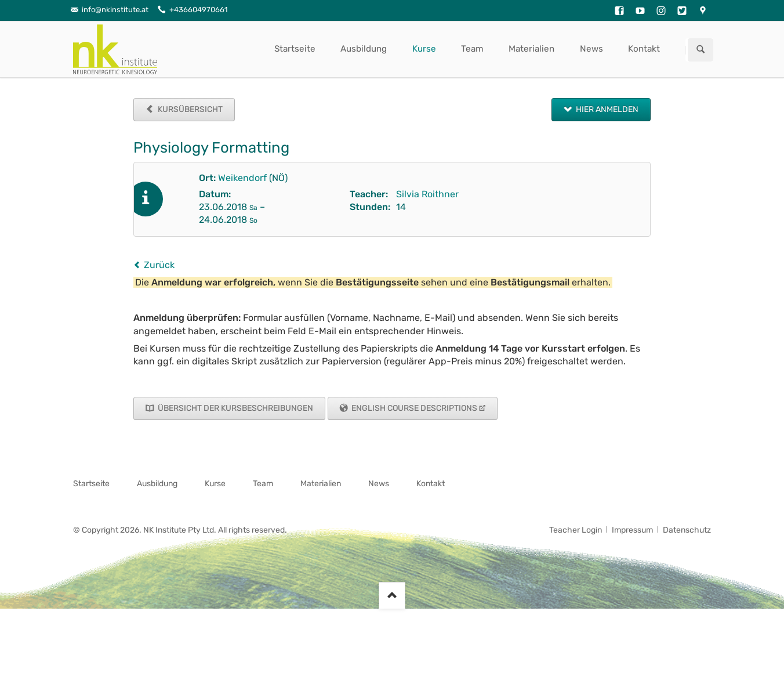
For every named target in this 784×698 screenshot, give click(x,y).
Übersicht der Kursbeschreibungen (235, 408)
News (591, 49)
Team (472, 49)
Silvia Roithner (427, 194)
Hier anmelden (606, 109)
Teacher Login (576, 530)
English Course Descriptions (413, 408)
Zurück (159, 265)
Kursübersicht (189, 109)
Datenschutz (687, 530)
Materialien (531, 49)
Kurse (424, 49)
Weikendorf (242, 178)
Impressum (632, 530)
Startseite (295, 49)
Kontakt (644, 49)
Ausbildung (364, 49)
